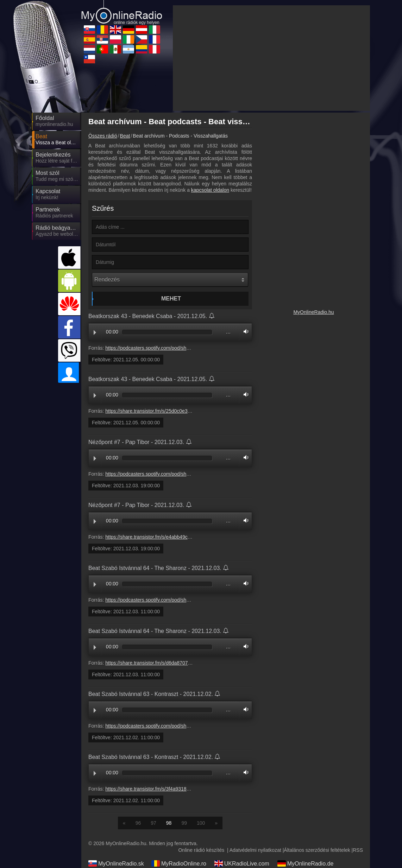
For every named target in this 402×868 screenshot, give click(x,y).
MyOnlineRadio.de (306, 863)
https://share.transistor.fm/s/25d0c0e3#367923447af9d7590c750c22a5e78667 (191, 411)
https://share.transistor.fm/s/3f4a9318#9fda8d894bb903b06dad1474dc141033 (190, 789)
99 (184, 823)
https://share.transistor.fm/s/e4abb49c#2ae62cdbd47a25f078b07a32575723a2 (191, 537)
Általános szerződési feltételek (317, 850)
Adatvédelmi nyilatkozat (255, 850)
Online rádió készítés (201, 850)
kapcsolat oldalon (210, 190)
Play (95, 332)
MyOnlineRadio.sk (116, 863)
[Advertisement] (271, 58)
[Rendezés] (170, 280)
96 (138, 823)
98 (169, 823)
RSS (358, 850)
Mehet (171, 299)
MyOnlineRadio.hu (313, 312)
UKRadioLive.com (242, 863)
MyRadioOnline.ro (179, 863)
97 (153, 823)
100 (201, 823)
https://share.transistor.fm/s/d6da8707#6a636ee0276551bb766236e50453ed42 (192, 663)
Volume (244, 332)
